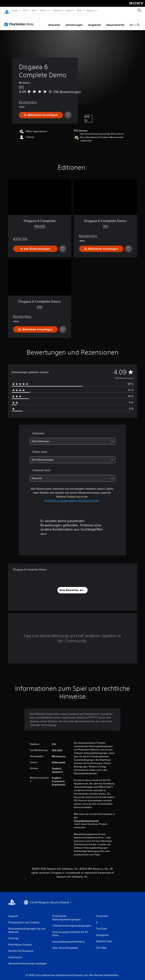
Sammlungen (74, 21)
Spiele (15, 10)
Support (91, 10)
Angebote (94, 21)
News (69, 10)
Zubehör (57, 10)
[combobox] (72, 438)
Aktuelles (54, 21)
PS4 (33, 10)
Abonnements (115, 21)
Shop (79, 10)
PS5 (25, 10)
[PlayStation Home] (7, 11)
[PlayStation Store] (20, 21)
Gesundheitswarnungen (86, 817)
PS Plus (44, 10)
